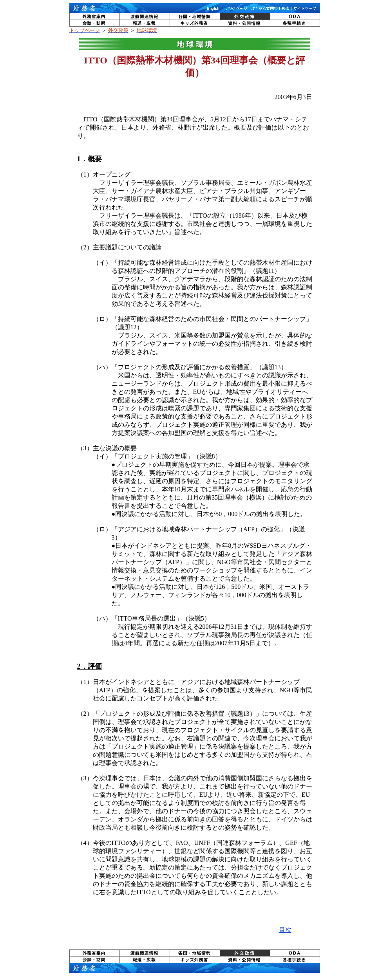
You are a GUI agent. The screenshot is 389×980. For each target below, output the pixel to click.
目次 (285, 930)
